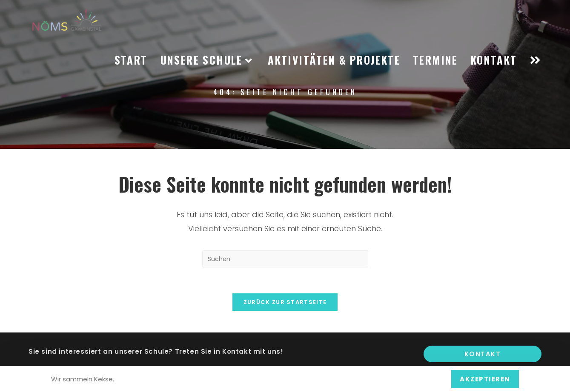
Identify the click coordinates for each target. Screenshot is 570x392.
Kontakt (483, 354)
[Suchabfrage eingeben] (285, 259)
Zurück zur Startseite (285, 302)
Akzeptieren (485, 379)
